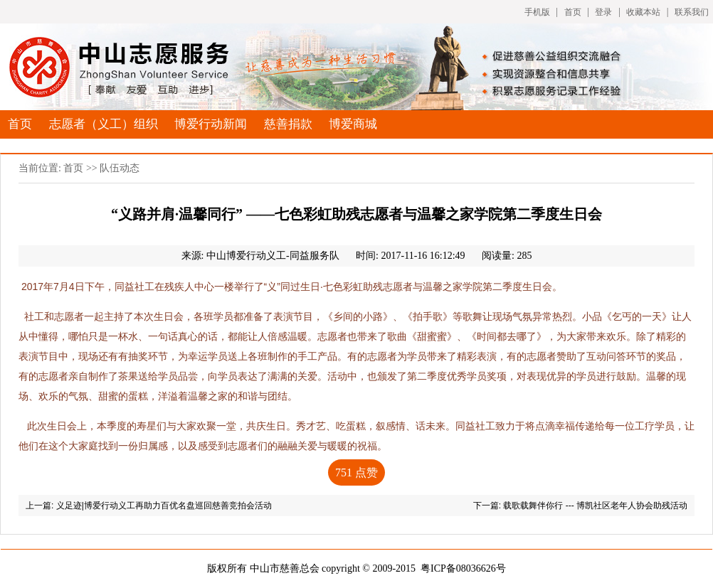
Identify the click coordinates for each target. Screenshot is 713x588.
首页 (573, 12)
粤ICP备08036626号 (463, 568)
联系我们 (692, 12)
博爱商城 (353, 124)
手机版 (537, 12)
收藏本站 (643, 12)
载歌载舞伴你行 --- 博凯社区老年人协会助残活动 (595, 506)
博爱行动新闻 (211, 124)
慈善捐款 (288, 124)
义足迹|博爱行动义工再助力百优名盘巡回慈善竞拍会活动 (164, 506)
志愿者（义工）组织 (104, 124)
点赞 (356, 472)
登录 (603, 12)
